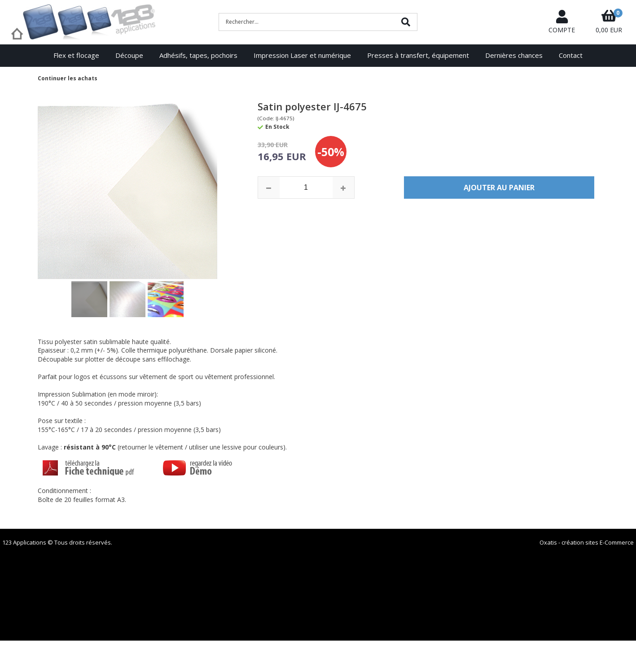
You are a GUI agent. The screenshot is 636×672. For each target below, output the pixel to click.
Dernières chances (514, 55)
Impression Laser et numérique (302, 55)
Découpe (129, 55)
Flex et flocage (76, 55)
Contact (571, 55)
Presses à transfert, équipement (418, 55)
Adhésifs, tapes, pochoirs (198, 55)
